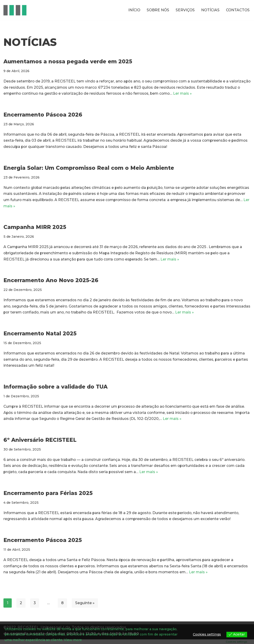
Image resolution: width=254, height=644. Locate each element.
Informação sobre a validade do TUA (56, 389)
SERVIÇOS (184, 10)
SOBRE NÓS (156, 10)
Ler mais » (203, 94)
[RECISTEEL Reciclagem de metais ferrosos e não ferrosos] (15, 10)
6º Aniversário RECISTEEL (40, 443)
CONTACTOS (237, 10)
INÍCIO (132, 10)
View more (73, 640)
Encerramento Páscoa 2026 (43, 115)
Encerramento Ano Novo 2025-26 (51, 282)
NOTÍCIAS (209, 10)
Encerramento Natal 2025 (40, 336)
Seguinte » (85, 607)
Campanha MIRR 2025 (35, 229)
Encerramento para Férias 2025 (48, 497)
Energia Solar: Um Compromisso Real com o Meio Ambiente (89, 169)
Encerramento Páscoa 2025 (43, 544)
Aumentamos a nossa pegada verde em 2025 (68, 61)
